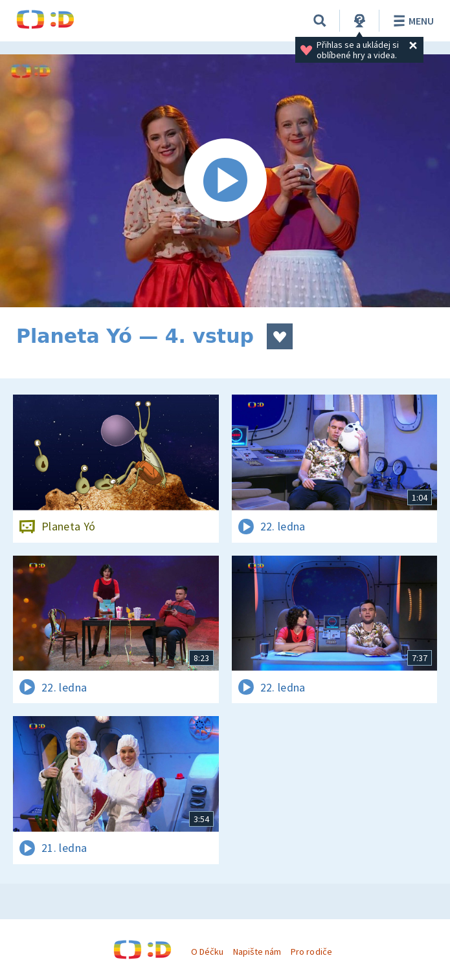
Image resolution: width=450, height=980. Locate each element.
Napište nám (257, 952)
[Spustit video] (225, 181)
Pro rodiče (311, 952)
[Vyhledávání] (320, 21)
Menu (411, 21)
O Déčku (207, 952)
